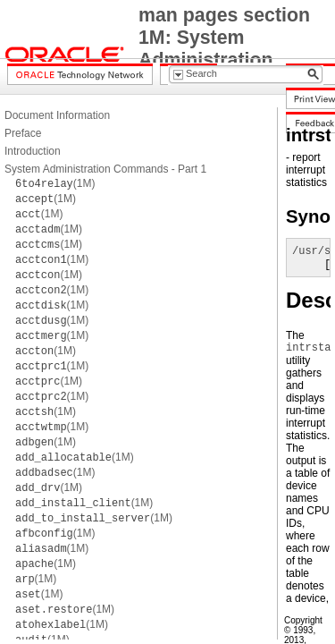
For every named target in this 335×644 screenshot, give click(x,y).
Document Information (57, 115)
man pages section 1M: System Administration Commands (224, 49)
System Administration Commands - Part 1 (105, 169)
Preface (23, 133)
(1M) (55, 183)
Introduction (33, 151)
